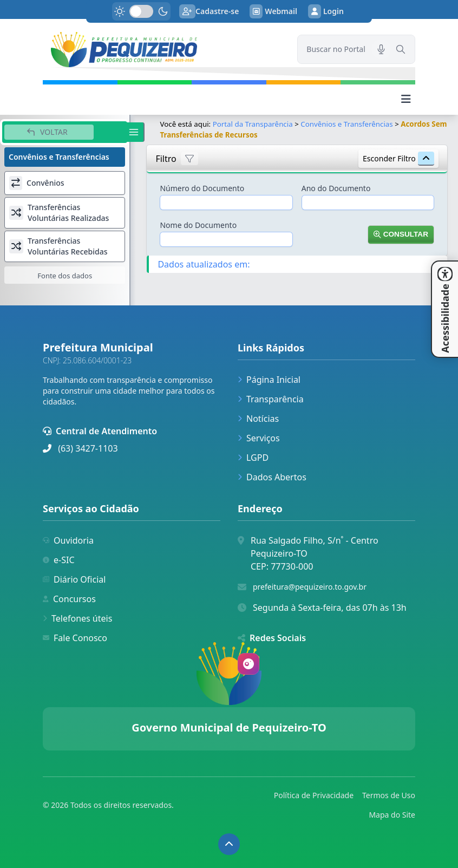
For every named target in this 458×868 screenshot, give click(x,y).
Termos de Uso (389, 795)
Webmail (273, 11)
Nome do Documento (198, 225)
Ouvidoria (68, 540)
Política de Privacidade (314, 795)
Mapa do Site (392, 815)
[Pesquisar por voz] (381, 49)
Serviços (259, 438)
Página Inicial (269, 380)
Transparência (271, 399)
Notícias (258, 419)
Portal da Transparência (253, 124)
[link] (163, 50)
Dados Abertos (272, 477)
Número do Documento (202, 188)
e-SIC (59, 560)
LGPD (253, 458)
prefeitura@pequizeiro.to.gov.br (310, 587)
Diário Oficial (74, 579)
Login (326, 11)
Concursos (69, 599)
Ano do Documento (336, 188)
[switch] (141, 11)
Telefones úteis (77, 618)
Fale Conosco (75, 638)
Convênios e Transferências (346, 124)
